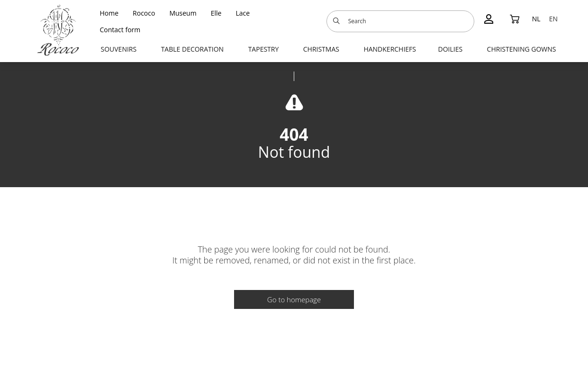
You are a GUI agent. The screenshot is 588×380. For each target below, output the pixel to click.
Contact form (120, 30)
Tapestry (264, 49)
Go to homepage (294, 299)
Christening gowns (522, 49)
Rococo (144, 13)
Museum (183, 13)
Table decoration (193, 49)
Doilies (450, 49)
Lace (243, 13)
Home (109, 13)
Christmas (321, 49)
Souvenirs (119, 49)
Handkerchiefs (390, 49)
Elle (216, 13)
